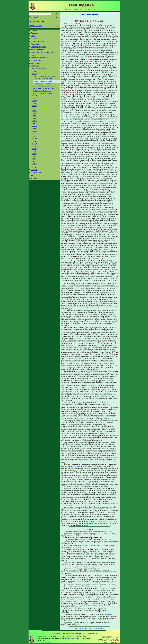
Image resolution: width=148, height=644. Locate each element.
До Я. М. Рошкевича (44, 92)
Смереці (49, 642)
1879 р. (35, 111)
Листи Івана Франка (38, 73)
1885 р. (35, 128)
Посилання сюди (35, 26)
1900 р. (35, 171)
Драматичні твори (38, 43)
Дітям (31, 191)
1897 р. (35, 162)
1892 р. (35, 148)
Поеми (33, 40)
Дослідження (36, 188)
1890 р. (35, 142)
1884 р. (35, 125)
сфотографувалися (78, 467)
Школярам (33, 194)
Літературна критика (39, 49)
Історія (33, 58)
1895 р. (35, 157)
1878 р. (35, 108)
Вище (90, 628)
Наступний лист (98, 628)
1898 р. (35, 165)
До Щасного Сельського (44, 82)
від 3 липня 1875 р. (111, 614)
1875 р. (35, 79)
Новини (34, 31)
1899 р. (35, 168)
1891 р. (35, 145)
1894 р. (35, 154)
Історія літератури (38, 52)
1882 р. (35, 120)
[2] (41, 183)
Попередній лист (81, 628)
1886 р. (35, 131)
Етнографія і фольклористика (42, 55)
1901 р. (35, 174)
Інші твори (35, 67)
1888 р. (35, 137)
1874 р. (35, 76)
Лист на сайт (34, 17)
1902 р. (35, 176)
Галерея (34, 185)
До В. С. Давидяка (42, 90)
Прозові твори (36, 46)
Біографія (35, 34)
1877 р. (35, 106)
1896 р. (35, 159)
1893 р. (35, 151)
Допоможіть (74, 634)
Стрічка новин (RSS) (37, 21)
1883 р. (35, 123)
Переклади (35, 70)
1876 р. (35, 103)
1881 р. (35, 117)
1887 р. (35, 134)
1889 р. (35, 140)
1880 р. (35, 114)
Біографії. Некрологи (39, 61)
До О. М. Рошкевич (43, 84)
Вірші (33, 37)
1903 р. (35, 179)
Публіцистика (36, 64)
